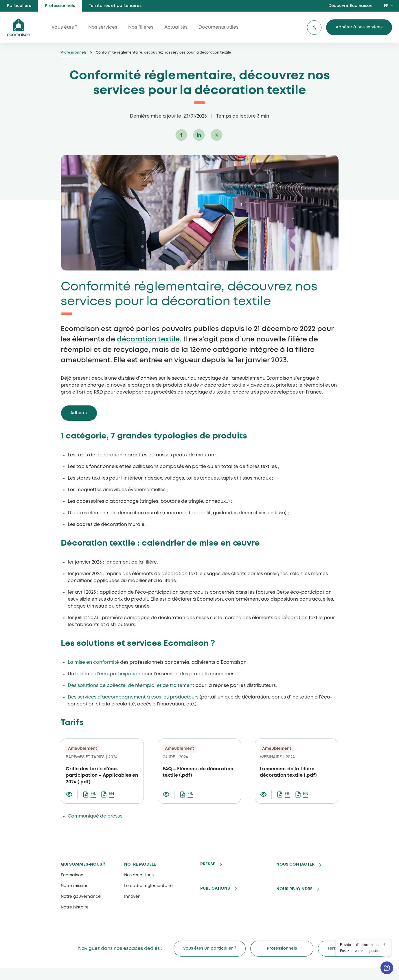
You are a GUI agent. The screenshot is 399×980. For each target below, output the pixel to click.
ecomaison (19, 27)
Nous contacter (295, 864)
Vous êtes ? (64, 27)
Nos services (103, 27)
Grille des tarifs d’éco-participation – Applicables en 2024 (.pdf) (102, 776)
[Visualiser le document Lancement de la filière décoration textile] (266, 794)
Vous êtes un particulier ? (210, 948)
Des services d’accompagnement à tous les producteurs (133, 697)
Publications (215, 888)
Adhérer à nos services (359, 27)
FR (386, 6)
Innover (132, 897)
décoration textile (148, 340)
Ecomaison (72, 875)
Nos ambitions (139, 875)
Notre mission (75, 886)
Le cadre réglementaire (148, 886)
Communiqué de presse (95, 816)
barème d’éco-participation (108, 674)
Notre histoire (75, 907)
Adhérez (79, 413)
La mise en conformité (93, 662)
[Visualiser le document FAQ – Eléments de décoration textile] (169, 794)
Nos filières (141, 27)
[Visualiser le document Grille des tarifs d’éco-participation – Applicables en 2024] (72, 794)
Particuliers (19, 6)
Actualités (176, 27)
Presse (208, 864)
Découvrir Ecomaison (350, 6)
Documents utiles (218, 27)
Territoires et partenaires (115, 6)
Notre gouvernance (81, 897)
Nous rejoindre (294, 889)
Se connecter (314, 28)
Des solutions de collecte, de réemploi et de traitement (131, 686)
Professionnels (60, 6)
